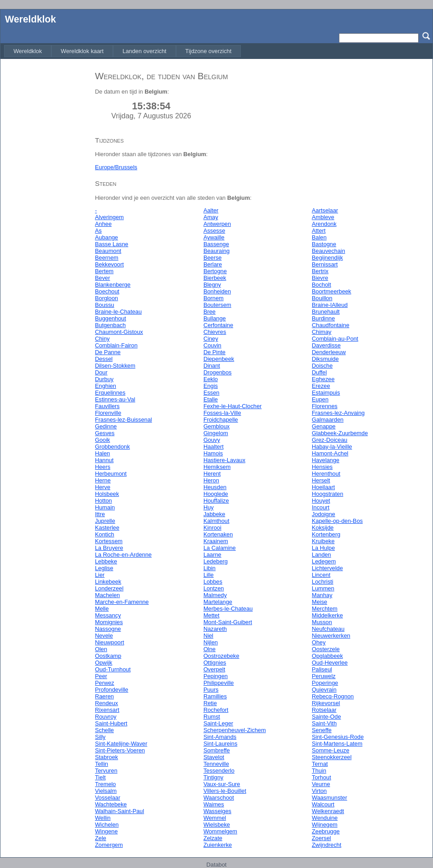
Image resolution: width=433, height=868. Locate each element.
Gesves (105, 433)
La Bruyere (109, 548)
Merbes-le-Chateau (228, 609)
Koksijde (323, 528)
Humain (105, 507)
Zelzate (213, 838)
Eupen (320, 399)
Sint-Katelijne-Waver (121, 744)
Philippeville (219, 683)
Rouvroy (106, 717)
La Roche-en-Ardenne (123, 555)
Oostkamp (108, 656)
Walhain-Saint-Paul (120, 811)
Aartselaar (325, 210)
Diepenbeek (219, 359)
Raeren (104, 696)
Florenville (108, 413)
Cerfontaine (218, 325)
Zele (101, 838)
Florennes (325, 406)
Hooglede (216, 494)
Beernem (107, 258)
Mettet (212, 615)
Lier (100, 575)
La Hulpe (323, 548)
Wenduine (325, 818)
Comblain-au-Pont (335, 339)
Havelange (326, 460)
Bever (102, 278)
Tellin (101, 764)
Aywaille (214, 237)
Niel (208, 636)
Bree (210, 312)
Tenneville (216, 764)
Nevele (104, 636)
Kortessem (109, 541)
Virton (319, 791)
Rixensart (107, 710)
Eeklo (211, 379)
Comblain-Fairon (116, 345)
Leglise (104, 568)
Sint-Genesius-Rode (338, 737)
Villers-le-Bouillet (225, 791)
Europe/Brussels (116, 167)
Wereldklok (30, 19)
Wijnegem (325, 825)
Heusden (215, 487)
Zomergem (109, 845)
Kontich (105, 534)
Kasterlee (107, 528)
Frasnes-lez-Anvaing (338, 413)
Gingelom (216, 433)
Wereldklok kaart (82, 51)
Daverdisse (326, 345)
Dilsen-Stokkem (115, 366)
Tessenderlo (219, 771)
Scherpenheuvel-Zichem (235, 730)
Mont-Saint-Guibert (228, 622)
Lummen (323, 588)
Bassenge (216, 244)
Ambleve (323, 217)
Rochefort (216, 710)
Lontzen (214, 588)
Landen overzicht (144, 51)
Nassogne (108, 629)
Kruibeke (323, 541)
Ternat (320, 764)
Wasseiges (217, 811)
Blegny (212, 285)
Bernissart (325, 264)
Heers (103, 467)
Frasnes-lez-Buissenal (124, 420)
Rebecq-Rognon (333, 696)
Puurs (211, 690)
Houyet (321, 501)
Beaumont (108, 251)
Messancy (108, 615)
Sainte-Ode (327, 717)
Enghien (106, 386)
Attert (319, 231)
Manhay (322, 595)
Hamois (213, 453)
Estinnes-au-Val (115, 399)
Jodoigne (324, 514)
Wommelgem (220, 831)
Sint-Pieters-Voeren (120, 750)
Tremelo (105, 784)
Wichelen (107, 825)
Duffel (319, 372)
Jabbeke (214, 514)
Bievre (320, 278)
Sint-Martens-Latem (337, 744)
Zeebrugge (326, 831)
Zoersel (322, 838)
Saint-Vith (324, 723)
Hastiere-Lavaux (224, 460)
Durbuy (104, 379)
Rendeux (106, 703)
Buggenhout (111, 318)
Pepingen (216, 676)
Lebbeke (106, 561)
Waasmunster (329, 798)
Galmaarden (328, 420)
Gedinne (106, 426)
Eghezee (323, 379)
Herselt (321, 480)
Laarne (212, 555)
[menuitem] (28, 51)
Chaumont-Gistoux (119, 332)
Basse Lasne (112, 244)
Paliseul (322, 669)
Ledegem (324, 561)
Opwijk (104, 663)
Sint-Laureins (220, 744)
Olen (101, 649)
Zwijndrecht (327, 845)
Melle (102, 609)
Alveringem (109, 217)
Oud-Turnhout (113, 669)
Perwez (105, 683)
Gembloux (216, 426)
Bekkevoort (109, 264)
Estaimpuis (326, 393)
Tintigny (213, 777)
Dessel (104, 359)
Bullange (215, 318)
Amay (211, 217)
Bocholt (322, 285)
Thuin (319, 771)
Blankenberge (113, 285)
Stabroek (106, 757)
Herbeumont (111, 474)
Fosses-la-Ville (222, 413)
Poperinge (325, 683)
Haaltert (214, 447)
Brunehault (326, 312)
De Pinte (214, 352)
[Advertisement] (45, 199)
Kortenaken (218, 534)
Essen (212, 393)
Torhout (322, 777)
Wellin (103, 818)
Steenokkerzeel (332, 757)
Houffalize (216, 501)
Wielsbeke (217, 825)
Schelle (104, 730)
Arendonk (324, 224)
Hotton (104, 501)
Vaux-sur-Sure (222, 784)
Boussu (105, 305)
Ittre (100, 514)
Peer (101, 676)
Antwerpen (217, 224)
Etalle (211, 399)
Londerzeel (109, 588)
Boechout (107, 291)
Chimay (322, 332)
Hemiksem (217, 467)
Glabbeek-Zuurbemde (340, 433)
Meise (320, 602)
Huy (209, 507)
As (98, 231)
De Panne (108, 352)
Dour (101, 372)
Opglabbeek (327, 656)
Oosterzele (326, 649)
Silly (100, 737)
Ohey (319, 642)
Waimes (214, 804)
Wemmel (215, 818)
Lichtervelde (327, 568)
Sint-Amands (220, 737)
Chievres (215, 332)
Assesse (214, 231)
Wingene (106, 831)
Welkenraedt (328, 811)
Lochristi (323, 582)
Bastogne (324, 244)
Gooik (102, 440)
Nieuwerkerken (331, 636)
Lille (209, 575)
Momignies (109, 622)
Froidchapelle (221, 420)
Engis (211, 386)
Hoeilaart (323, 487)
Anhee (103, 224)
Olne (210, 649)
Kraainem (216, 541)
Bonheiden (217, 291)
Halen (102, 453)
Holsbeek (107, 494)
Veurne (321, 784)
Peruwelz (324, 676)
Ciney (211, 339)
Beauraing (216, 251)
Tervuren (106, 771)
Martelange (218, 602)
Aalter (211, 210)
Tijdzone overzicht (209, 51)
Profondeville (112, 690)
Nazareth (215, 629)
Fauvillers (107, 406)
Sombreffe (217, 750)
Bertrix (320, 271)
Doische (322, 366)
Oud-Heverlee (330, 663)
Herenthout (326, 474)
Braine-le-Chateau (118, 312)
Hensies (322, 467)
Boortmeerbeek (332, 291)
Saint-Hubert (111, 723)
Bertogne (215, 271)
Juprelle (105, 521)
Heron (211, 480)
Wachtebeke (111, 804)
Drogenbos (218, 372)
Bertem (104, 271)
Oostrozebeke (221, 656)
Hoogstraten (328, 494)
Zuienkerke (218, 845)
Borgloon (106, 298)
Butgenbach (110, 325)
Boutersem (217, 305)
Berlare (213, 264)
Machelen (108, 595)
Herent (212, 474)
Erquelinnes (110, 393)
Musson (322, 622)
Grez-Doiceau (330, 440)
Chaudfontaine (331, 325)
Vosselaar (108, 798)
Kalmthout (216, 521)
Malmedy (215, 595)
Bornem (214, 298)
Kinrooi (212, 528)
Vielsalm (106, 791)
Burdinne (323, 318)
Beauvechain (329, 251)
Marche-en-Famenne (122, 602)
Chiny (102, 339)
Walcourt (323, 804)
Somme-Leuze (331, 750)
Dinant (212, 366)
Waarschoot (219, 798)
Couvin (212, 345)
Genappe (324, 426)
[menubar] (122, 51)
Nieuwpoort (110, 642)
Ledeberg (216, 561)
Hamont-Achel (330, 453)
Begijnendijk (327, 258)
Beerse (213, 258)
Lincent (321, 575)
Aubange (106, 237)
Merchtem (325, 609)
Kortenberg (326, 534)
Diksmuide (325, 359)
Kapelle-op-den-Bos (337, 521)
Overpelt (214, 669)
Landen (322, 555)
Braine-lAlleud (330, 305)
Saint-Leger (218, 723)
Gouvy (212, 440)
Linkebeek (108, 582)
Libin (210, 568)
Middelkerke (327, 615)
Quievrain (324, 690)
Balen (319, 237)
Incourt (321, 507)
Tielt (100, 777)
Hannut (104, 460)
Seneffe (322, 730)
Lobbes (213, 582)
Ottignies (215, 663)
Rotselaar (324, 710)
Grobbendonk (113, 447)
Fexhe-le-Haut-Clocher (232, 406)
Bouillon (322, 298)
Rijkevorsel (326, 703)
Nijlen (211, 642)
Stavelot (214, 757)
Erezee (321, 386)
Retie (210, 703)
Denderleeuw (329, 352)
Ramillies (215, 696)
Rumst (212, 717)
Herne (103, 480)
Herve (103, 487)
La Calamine (220, 548)
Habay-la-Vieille (332, 447)
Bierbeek (215, 278)
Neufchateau (328, 629)
